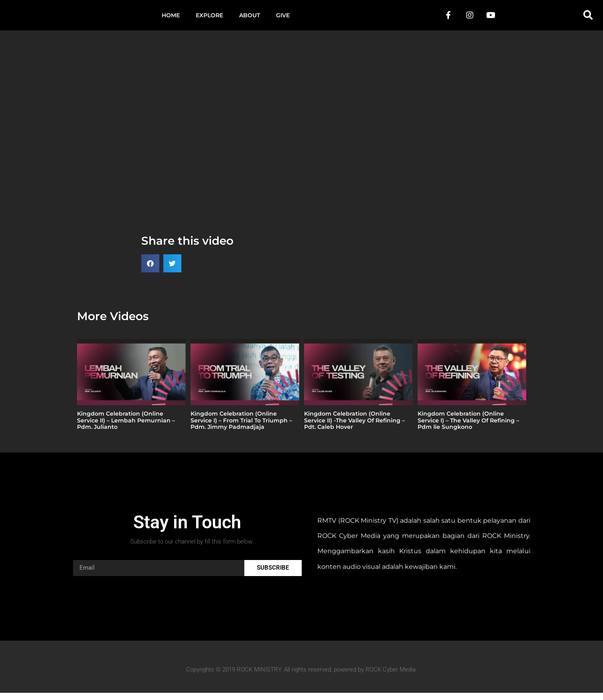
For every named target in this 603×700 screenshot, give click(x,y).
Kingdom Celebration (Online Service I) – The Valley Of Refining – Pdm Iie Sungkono (468, 428)
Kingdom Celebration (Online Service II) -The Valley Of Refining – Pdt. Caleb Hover (354, 428)
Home (171, 19)
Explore (209, 19)
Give (283, 19)
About (250, 19)
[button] (588, 19)
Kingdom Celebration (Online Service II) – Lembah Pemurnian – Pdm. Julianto (126, 428)
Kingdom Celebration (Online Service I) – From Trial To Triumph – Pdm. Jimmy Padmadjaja (241, 428)
